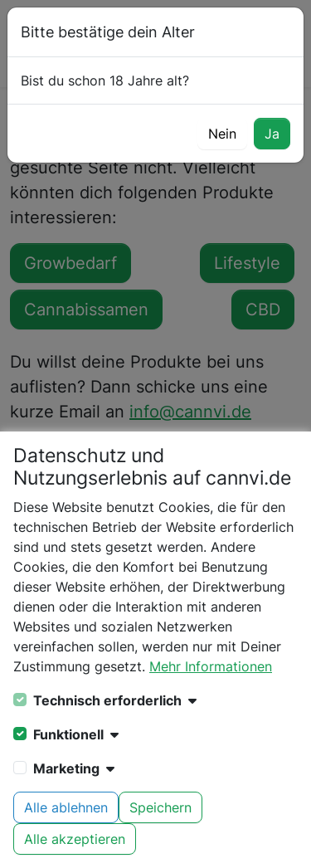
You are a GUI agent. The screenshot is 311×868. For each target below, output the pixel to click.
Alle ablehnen (66, 807)
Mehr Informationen (211, 666)
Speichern (160, 807)
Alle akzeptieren (75, 839)
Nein (222, 134)
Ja (272, 134)
